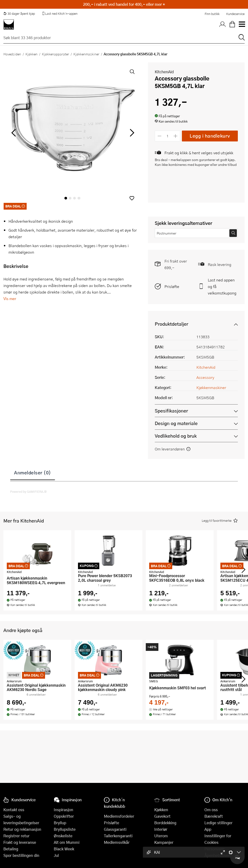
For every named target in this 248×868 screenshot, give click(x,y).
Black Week (64, 849)
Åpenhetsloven (217, 855)
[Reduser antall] (159, 136)
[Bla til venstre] (13, 133)
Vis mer (10, 298)
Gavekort (162, 816)
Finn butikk (212, 14)
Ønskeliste (63, 836)
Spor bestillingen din (21, 855)
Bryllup (60, 823)
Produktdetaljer (171, 324)
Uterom (161, 836)
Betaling (11, 849)
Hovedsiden (12, 54)
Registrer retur (16, 836)
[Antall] (168, 136)
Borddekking (165, 823)
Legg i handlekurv (210, 136)
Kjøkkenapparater (55, 54)
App (208, 829)
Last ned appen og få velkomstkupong (222, 286)
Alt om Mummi (67, 842)
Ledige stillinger (218, 823)
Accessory (205, 377)
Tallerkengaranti (118, 836)
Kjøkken (31, 54)
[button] (132, 198)
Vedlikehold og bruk (176, 436)
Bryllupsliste (65, 829)
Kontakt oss (14, 810)
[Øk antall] (176, 136)
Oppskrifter (64, 816)
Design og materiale (176, 423)
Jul (56, 855)
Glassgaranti (115, 829)
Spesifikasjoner (171, 411)
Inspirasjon (63, 810)
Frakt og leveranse (20, 842)
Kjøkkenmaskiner (86, 54)
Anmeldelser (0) (33, 472)
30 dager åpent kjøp (19, 14)
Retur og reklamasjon (22, 829)
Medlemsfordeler (119, 816)
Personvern (214, 849)
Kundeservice (235, 14)
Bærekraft (214, 816)
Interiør (161, 829)
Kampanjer (164, 842)
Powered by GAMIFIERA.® (28, 492)
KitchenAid (164, 72)
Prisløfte (172, 286)
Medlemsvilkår (117, 842)
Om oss (211, 810)
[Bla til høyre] (131, 133)
